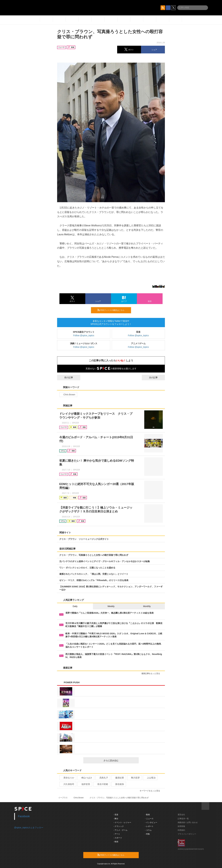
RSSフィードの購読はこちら (113, 310)
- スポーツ (118, 838)
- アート (117, 834)
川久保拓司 (68, 784)
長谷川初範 (101, 784)
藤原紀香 (118, 778)
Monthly (147, 606)
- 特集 (147, 834)
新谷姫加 (118, 784)
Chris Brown (68, 395)
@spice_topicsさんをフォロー (29, 828)
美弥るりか (68, 778)
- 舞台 (116, 819)
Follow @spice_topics (84, 335)
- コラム (148, 830)
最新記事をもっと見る (152, 674)
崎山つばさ (86, 778)
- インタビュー (151, 822)
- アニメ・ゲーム (120, 830)
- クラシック (119, 826)
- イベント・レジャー (122, 822)
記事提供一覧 (183, 819)
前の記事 (66, 377)
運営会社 (181, 815)
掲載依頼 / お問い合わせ (188, 822)
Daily (75, 606)
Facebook (24, 816)
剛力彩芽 (134, 778)
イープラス (63, 798)
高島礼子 (102, 778)
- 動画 (147, 815)
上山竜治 (150, 778)
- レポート (149, 826)
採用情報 (181, 826)
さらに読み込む (120, 760)
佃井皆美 (84, 784)
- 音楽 (116, 815)
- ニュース (149, 819)
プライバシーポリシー (187, 834)
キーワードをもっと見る (151, 791)
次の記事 (156, 377)
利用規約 (181, 830)
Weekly (111, 606)
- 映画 (116, 842)
